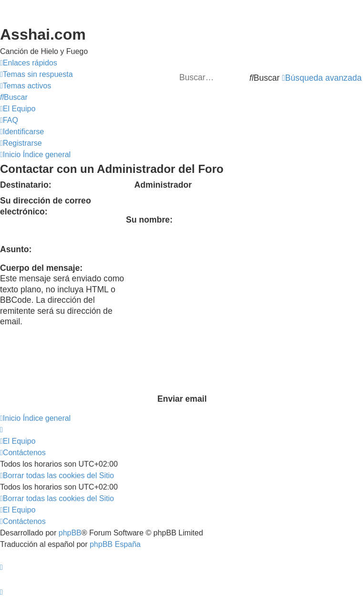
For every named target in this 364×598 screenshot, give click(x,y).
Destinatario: (26, 185)
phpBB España (115, 544)
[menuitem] (36, 75)
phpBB (70, 533)
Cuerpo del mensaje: (41, 268)
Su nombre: (149, 220)
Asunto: (16, 249)
